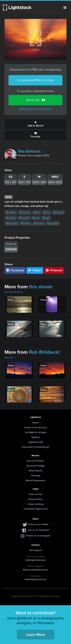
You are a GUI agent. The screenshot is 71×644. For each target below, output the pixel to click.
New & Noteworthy (35, 480)
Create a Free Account (35, 427)
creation (53, 223)
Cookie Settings (36, 504)
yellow (11, 218)
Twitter (35, 270)
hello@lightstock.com (35, 579)
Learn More (35, 634)
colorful (25, 212)
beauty (39, 223)
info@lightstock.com (35, 560)
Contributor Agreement (36, 509)
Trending (36, 475)
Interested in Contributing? (36, 447)
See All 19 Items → (15, 292)
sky (37, 212)
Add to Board (35, 124)
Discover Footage (36, 466)
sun (36, 218)
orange (58, 212)
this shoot (40, 287)
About (35, 422)
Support (35, 437)
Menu (65, 8)
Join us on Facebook (38, 530)
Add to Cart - (36, 100)
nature (25, 223)
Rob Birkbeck (30, 151)
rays (46, 218)
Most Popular (35, 471)
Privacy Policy (35, 499)
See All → (10, 358)
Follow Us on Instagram (38, 536)
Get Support (36, 550)
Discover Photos (35, 461)
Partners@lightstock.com (35, 570)
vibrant (11, 212)
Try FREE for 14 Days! (36, 432)
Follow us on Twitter (38, 524)
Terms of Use (36, 494)
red (47, 212)
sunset (24, 218)
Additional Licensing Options (35, 109)
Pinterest (54, 270)
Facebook (15, 270)
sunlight (12, 223)
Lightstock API (35, 442)
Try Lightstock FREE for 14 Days (36, 80)
